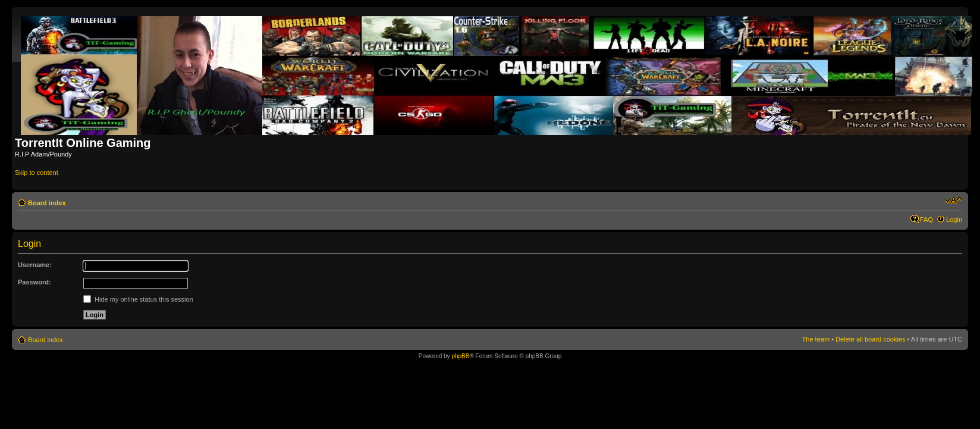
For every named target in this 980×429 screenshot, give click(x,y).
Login (954, 220)
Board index (47, 203)
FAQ (926, 220)
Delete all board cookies (870, 339)
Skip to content (37, 173)
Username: (35, 265)
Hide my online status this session (138, 299)
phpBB (460, 356)
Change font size (954, 201)
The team (816, 339)
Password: (34, 282)
